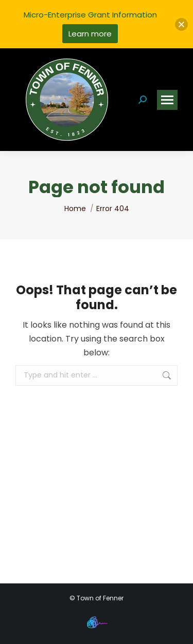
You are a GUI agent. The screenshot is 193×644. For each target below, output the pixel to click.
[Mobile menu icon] (167, 100)
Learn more (90, 34)
